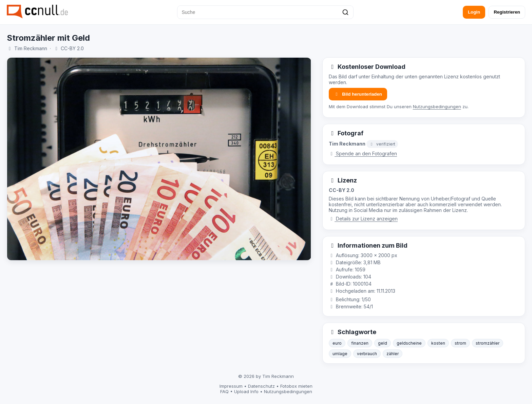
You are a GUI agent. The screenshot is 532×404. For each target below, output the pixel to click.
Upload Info (246, 391)
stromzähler (488, 343)
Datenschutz (261, 386)
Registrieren (507, 12)
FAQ (224, 391)
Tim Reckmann (31, 48)
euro (337, 343)
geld (383, 343)
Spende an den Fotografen (363, 153)
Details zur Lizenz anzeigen (363, 219)
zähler (393, 354)
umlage (340, 354)
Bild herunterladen (358, 94)
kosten (438, 343)
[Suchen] (345, 12)
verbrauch (367, 354)
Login (474, 12)
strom (460, 343)
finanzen (360, 343)
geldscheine (409, 343)
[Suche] (265, 12)
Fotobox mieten (296, 386)
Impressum (231, 386)
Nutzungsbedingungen (437, 107)
